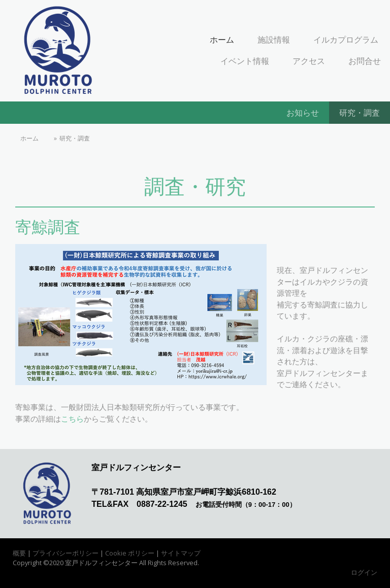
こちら (72, 419)
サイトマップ (181, 553)
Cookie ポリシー (130, 553)
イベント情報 (245, 61)
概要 (19, 553)
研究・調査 (360, 113)
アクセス (309, 61)
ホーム (222, 40)
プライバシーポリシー (66, 553)
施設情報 (274, 40)
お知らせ (303, 113)
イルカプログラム (346, 40)
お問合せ (365, 61)
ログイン (364, 572)
